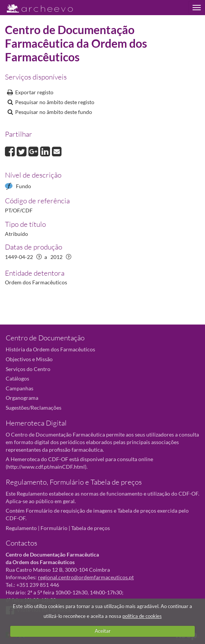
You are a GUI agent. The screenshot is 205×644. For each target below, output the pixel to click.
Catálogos (17, 378)
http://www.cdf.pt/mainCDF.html (46, 467)
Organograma (22, 398)
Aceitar (103, 631)
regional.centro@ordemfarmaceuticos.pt (86, 577)
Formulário (54, 528)
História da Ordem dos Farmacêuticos (50, 349)
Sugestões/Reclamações (34, 408)
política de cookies (142, 616)
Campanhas (20, 388)
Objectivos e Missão (29, 359)
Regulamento (21, 528)
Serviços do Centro (28, 369)
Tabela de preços (91, 528)
